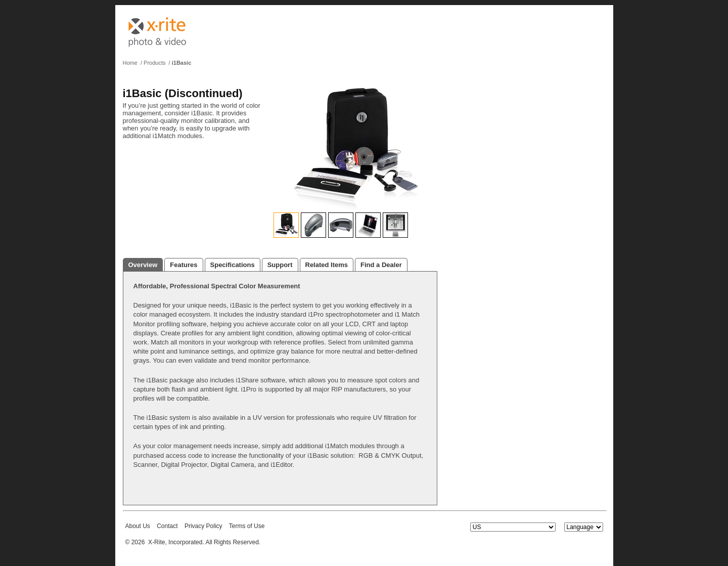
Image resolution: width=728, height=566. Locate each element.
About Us (138, 526)
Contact (167, 526)
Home (130, 63)
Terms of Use (247, 526)
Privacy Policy (203, 526)
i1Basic (182, 63)
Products (154, 63)
